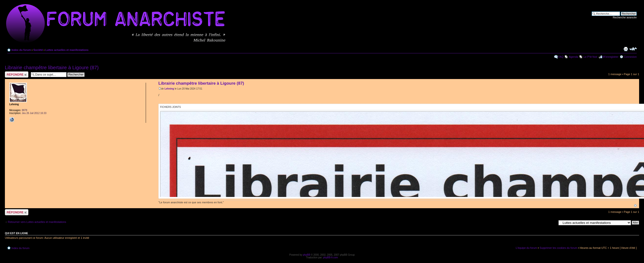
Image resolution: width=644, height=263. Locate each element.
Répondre (17, 74)
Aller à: (552, 222)
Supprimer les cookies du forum (559, 248)
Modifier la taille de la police (633, 49)
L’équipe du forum (526, 248)
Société (38, 50)
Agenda (574, 57)
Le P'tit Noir (591, 57)
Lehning (169, 89)
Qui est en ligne (17, 233)
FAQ (561, 57)
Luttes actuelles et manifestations (67, 50)
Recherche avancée (625, 17)
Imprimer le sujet (626, 49)
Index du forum (21, 50)
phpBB (307, 255)
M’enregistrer (611, 57)
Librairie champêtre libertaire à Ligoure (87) (52, 68)
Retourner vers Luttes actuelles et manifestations (37, 222)
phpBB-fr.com (331, 257)
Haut (635, 206)
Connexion (630, 57)
